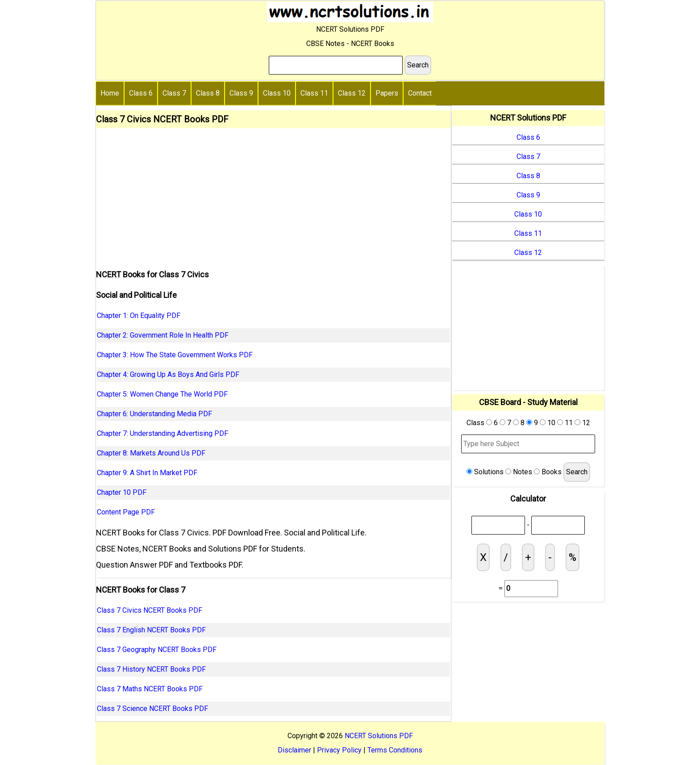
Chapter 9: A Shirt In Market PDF (147, 473)
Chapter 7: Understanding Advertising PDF (162, 433)
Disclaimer (294, 750)
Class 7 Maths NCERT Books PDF (150, 689)
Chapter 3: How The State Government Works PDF (175, 355)
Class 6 (141, 93)
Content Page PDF (126, 512)
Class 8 (208, 93)
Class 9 (241, 93)
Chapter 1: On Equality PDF (139, 316)
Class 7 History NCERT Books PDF (151, 669)
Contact (420, 93)
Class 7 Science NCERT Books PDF (152, 709)
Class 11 (314, 93)
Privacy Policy (339, 750)
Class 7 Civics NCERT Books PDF (150, 610)
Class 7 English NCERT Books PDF (151, 630)
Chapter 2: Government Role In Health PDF (163, 335)
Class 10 (277, 93)
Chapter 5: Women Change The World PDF (162, 394)
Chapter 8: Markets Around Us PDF (151, 453)
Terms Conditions (395, 750)
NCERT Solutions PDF (379, 736)
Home (110, 93)
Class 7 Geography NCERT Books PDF (157, 650)
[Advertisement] (273, 195)
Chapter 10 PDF (122, 492)
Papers (387, 93)
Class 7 (174, 93)
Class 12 (352, 93)
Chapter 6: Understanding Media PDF (154, 414)
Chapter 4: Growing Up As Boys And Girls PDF (168, 374)
